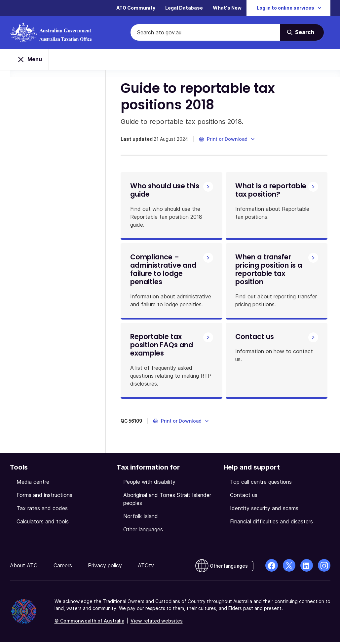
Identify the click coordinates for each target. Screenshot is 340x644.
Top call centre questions (261, 484)
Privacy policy (105, 568)
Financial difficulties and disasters (271, 524)
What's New (227, 8)
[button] (229, 139)
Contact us (244, 497)
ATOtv (146, 568)
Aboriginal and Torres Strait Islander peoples (167, 501)
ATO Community (136, 8)
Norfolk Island (141, 518)
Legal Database (184, 8)
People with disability (149, 484)
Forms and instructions (44, 497)
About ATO (24, 568)
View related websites (157, 623)
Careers (63, 568)
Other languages (143, 532)
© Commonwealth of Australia (89, 623)
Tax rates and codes (42, 511)
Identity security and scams (264, 511)
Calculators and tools (43, 524)
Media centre (33, 484)
